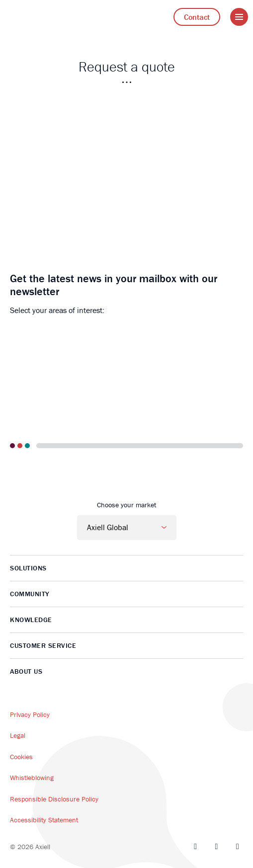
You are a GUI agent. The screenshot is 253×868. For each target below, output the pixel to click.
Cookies (21, 757)
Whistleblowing (32, 778)
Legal (18, 735)
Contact (197, 17)
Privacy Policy (30, 714)
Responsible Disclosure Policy (54, 799)
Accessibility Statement (44, 820)
